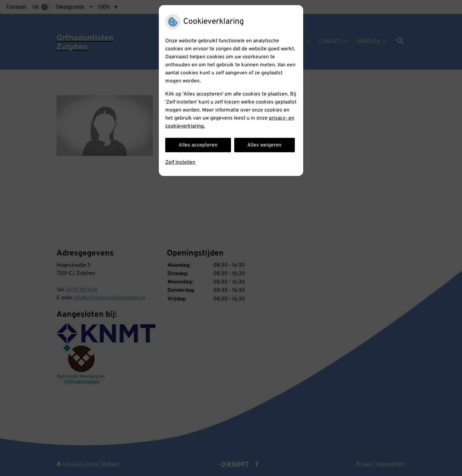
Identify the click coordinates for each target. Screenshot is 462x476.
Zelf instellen (180, 163)
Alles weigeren (264, 145)
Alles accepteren (198, 145)
